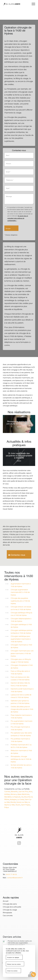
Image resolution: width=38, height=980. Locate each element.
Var (22, 797)
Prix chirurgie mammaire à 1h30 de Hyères (20, 728)
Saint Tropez (26, 805)
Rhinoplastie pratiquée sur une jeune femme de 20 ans (19, 423)
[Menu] (32, 4)
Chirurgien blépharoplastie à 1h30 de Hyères (21, 620)
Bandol (13, 802)
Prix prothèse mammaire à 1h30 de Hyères (20, 740)
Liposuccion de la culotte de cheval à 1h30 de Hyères (21, 696)
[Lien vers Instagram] (19, 847)
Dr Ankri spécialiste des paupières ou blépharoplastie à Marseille (19, 456)
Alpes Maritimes (23, 794)
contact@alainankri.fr (15, 883)
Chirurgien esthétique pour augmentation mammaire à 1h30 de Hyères (21, 639)
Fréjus (7, 808)
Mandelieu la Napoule (12, 797)
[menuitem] (32, 4)
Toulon (18, 805)
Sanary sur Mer (22, 802)
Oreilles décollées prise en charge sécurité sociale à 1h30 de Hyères (22, 709)
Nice (31, 792)
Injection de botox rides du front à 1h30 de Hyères (20, 684)
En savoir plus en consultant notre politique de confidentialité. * (18, 218)
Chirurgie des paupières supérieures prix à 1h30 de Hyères (20, 601)
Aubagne (13, 800)
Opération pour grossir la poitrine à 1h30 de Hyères (20, 702)
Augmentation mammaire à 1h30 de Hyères (21, 585)
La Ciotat (21, 800)
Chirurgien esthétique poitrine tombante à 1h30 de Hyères (22, 632)
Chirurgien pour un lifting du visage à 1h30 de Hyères (21, 661)
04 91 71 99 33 (11, 880)
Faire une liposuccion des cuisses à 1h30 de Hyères (20, 679)
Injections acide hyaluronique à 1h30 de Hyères (22, 690)
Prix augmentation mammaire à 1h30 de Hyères (22, 723)
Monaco (14, 794)
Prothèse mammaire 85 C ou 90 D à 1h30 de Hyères (21, 746)
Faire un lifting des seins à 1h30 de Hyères (20, 673)
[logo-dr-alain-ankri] (16, 4)
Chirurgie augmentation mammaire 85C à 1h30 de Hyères (20, 592)
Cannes (7, 792)
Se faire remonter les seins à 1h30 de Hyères (21, 766)
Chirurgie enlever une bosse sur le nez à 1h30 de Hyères (21, 608)
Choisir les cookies (12, 971)
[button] (33, 974)
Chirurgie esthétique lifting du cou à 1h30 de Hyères (21, 614)
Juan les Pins (23, 792)
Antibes (7, 794)
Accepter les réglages (13, 958)
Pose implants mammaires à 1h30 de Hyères (21, 717)
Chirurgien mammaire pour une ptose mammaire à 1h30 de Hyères (22, 654)
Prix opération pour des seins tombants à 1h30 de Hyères (21, 734)
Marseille (14, 792)
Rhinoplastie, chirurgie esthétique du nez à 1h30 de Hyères (21, 759)
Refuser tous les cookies (14, 964)
